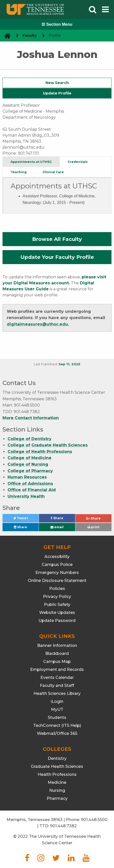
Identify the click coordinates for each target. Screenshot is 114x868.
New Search (57, 83)
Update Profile (57, 93)
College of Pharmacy (30, 471)
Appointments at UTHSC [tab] (31, 162)
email (57, 527)
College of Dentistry (30, 439)
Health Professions (57, 774)
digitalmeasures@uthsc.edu (37, 324)
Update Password (57, 621)
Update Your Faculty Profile (57, 257)
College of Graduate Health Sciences (48, 445)
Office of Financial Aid (32, 490)
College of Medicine (30, 458)
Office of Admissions (30, 484)
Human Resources (27, 477)
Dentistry (57, 758)
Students (57, 717)
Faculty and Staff (57, 685)
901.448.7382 (63, 826)
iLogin (57, 701)
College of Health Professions (40, 452)
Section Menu (57, 24)
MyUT (57, 709)
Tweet (26, 519)
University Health (26, 496)
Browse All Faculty (57, 239)
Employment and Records (57, 669)
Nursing (57, 790)
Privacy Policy (57, 597)
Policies (57, 589)
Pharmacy (57, 798)
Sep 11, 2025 (69, 364)
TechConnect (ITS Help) (57, 725)
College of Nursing (28, 464)
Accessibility (57, 557)
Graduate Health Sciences (57, 766)
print (93, 527)
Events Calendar (57, 677)
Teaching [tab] (19, 172)
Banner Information (57, 646)
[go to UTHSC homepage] (5, 36)
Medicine (57, 782)
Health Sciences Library (57, 693)
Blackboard (57, 653)
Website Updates (57, 613)
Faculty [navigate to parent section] (30, 35)
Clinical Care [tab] (53, 172)
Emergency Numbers (57, 573)
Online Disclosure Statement (57, 581)
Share (63, 519)
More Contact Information (31, 418)
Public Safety (57, 605)
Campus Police (57, 565)
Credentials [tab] (78, 162)
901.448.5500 (94, 820)
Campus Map (57, 661)
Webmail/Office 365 (57, 733)
